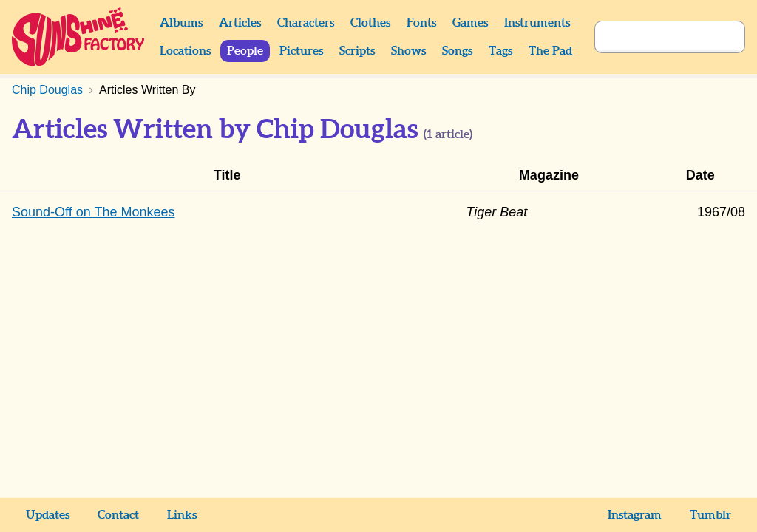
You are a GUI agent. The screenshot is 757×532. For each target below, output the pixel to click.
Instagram (635, 515)
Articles (240, 23)
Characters (306, 23)
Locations (185, 51)
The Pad (550, 51)
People (245, 51)
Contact (118, 515)
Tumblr (710, 515)
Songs (457, 51)
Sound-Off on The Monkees (93, 212)
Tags (500, 51)
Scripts (357, 51)
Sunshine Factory (79, 37)
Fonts (421, 23)
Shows (408, 51)
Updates (48, 515)
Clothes (370, 23)
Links (182, 515)
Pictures (301, 51)
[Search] (654, 37)
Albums (181, 23)
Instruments (537, 23)
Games (470, 23)
